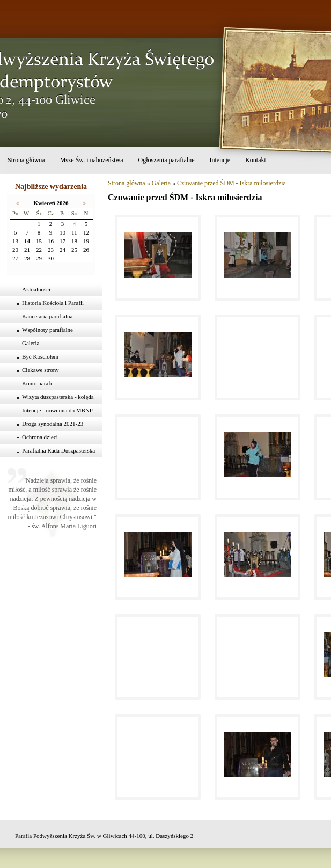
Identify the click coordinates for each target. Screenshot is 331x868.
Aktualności (36, 289)
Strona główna (26, 160)
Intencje (220, 160)
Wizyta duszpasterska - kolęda (58, 397)
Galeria (31, 343)
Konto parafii (38, 383)
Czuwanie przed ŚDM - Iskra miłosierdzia (231, 183)
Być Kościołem (40, 356)
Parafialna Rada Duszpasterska (58, 450)
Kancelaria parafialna (47, 316)
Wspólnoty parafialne (47, 330)
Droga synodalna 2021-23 (53, 424)
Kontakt (256, 160)
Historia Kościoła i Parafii (53, 303)
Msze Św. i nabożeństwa (92, 160)
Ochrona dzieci (40, 437)
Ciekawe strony (41, 370)
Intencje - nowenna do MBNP (57, 410)
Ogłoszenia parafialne (167, 160)
